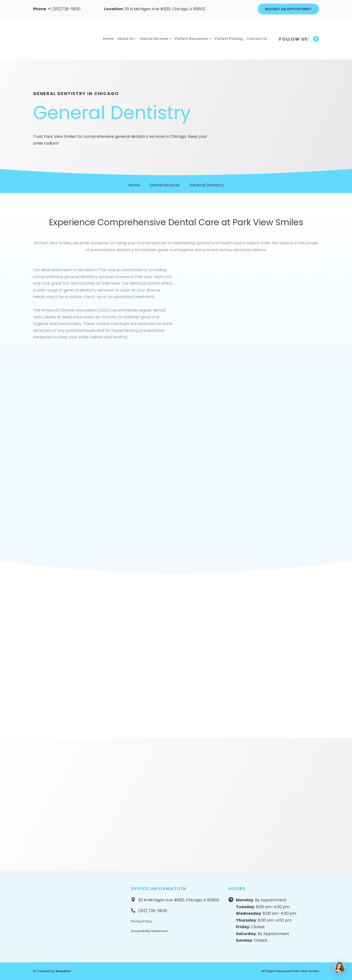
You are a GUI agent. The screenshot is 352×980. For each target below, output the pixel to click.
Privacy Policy (142, 921)
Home (108, 39)
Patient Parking (229, 39)
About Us (126, 39)
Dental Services (154, 39)
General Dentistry (207, 185)
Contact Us (257, 39)
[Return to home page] (63, 39)
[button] (288, 9)
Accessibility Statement (149, 931)
